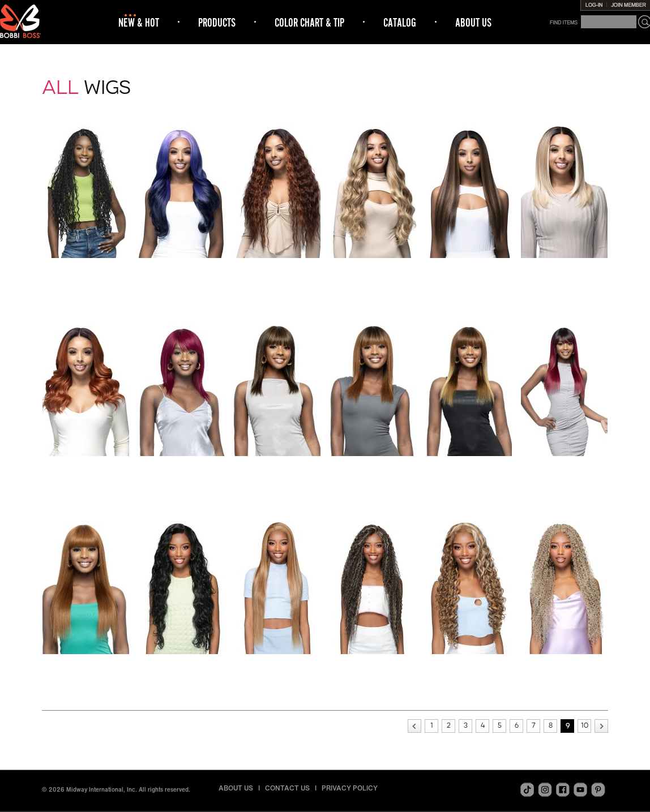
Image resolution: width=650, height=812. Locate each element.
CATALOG (400, 22)
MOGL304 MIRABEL (565, 662)
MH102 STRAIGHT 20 (373, 464)
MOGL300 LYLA (182, 662)
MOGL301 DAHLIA (278, 662)
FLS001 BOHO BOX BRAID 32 (86, 270)
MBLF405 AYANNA (565, 266)
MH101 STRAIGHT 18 (277, 464)
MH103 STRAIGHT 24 (469, 464)
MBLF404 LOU (469, 266)
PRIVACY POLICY (350, 788)
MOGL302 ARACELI (373, 662)
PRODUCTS (217, 22)
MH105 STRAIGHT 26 (86, 662)
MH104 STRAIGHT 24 (565, 464)
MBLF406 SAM (86, 464)
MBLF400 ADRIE (182, 266)
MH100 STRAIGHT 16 (182, 464)
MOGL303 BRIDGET (469, 662)
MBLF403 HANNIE (373, 266)
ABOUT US (473, 22)
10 (585, 725)
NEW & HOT (139, 22)
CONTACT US (287, 788)
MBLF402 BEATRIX (277, 266)
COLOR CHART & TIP (309, 22)
